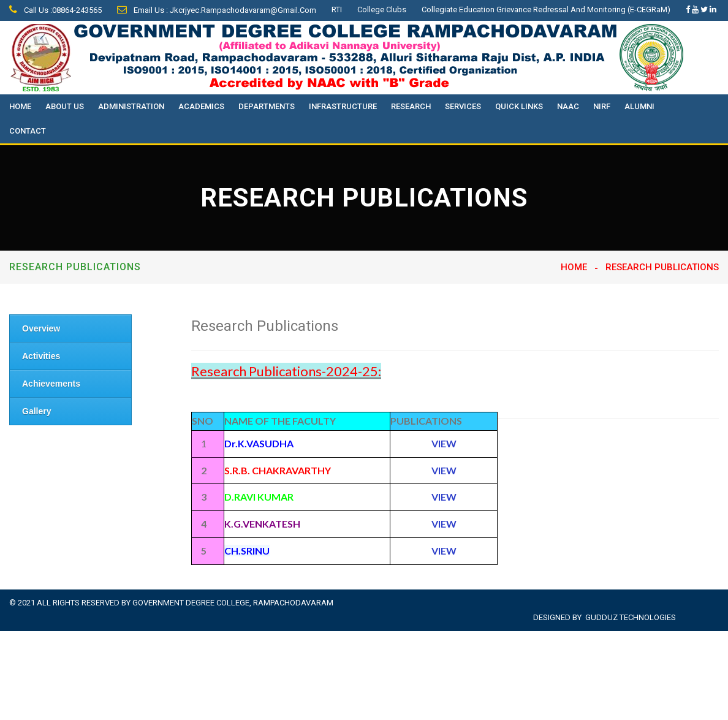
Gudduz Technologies (631, 617)
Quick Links (519, 106)
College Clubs (382, 9)
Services (463, 106)
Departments (267, 106)
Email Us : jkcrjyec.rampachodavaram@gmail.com (217, 10)
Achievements (51, 384)
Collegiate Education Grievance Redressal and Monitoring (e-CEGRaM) (546, 9)
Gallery (36, 411)
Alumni (639, 106)
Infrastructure (343, 106)
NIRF (602, 106)
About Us (65, 106)
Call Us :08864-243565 (55, 10)
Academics (201, 106)
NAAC (568, 106)
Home (20, 106)
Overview (41, 328)
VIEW (444, 551)
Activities (41, 356)
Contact (28, 131)
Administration (131, 106)
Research (411, 106)
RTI (337, 9)
